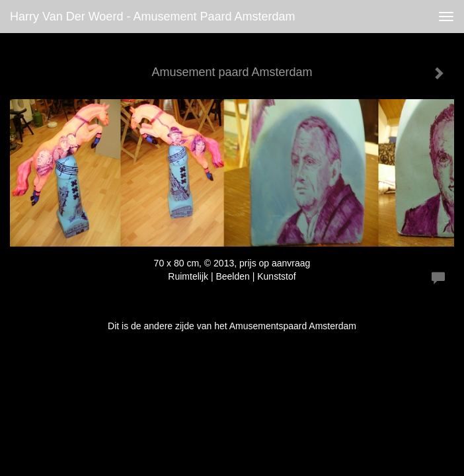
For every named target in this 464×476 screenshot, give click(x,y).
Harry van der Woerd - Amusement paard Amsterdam (153, 17)
